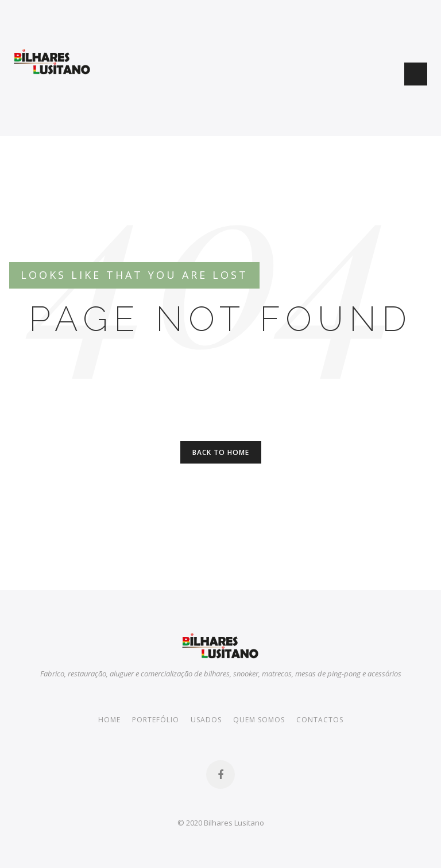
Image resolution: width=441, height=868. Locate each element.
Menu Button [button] (416, 74)
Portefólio (156, 720)
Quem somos (259, 720)
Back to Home (221, 452)
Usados (206, 720)
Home (109, 720)
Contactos (320, 720)
